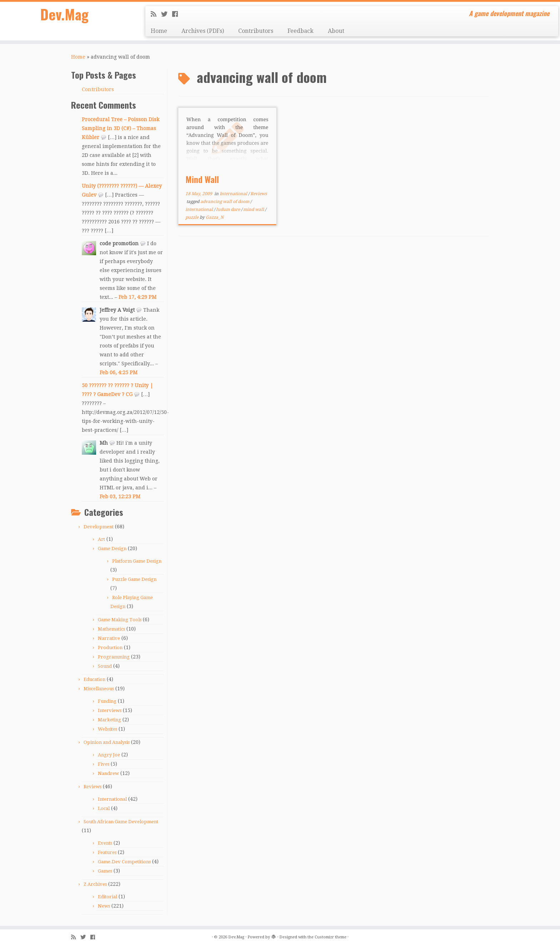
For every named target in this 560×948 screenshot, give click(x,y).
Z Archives (95, 884)
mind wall (254, 209)
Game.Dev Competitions (124, 862)
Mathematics (111, 629)
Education (94, 679)
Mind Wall (202, 179)
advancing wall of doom (225, 202)
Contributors (256, 31)
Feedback (301, 31)
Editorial (107, 897)
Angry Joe (109, 755)
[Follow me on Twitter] (167, 14)
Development (99, 527)
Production (110, 648)
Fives (104, 764)
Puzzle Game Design (134, 579)
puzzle (192, 217)
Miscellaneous (99, 689)
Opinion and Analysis (107, 742)
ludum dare (229, 209)
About (336, 31)
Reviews (92, 787)
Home (159, 31)
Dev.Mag (64, 14)
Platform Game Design (137, 561)
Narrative (109, 638)
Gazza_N (215, 217)
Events (105, 843)
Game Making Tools (120, 620)
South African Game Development (121, 822)
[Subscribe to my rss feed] (156, 14)
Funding (107, 701)
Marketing (109, 720)
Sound (105, 666)
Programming (114, 657)
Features (107, 852)
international (200, 209)
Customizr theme (331, 937)
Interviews (110, 710)
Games (105, 871)
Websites (107, 729)
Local (104, 808)
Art (101, 539)
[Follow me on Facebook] (177, 14)
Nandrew (108, 773)
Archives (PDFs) (203, 31)
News (104, 906)
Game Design (112, 549)
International (112, 799)
